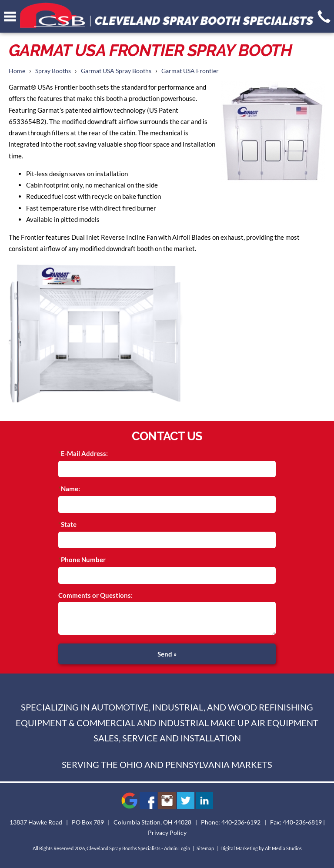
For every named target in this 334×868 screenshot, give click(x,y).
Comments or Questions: (95, 595)
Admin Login (177, 848)
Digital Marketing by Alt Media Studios (261, 848)
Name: (70, 489)
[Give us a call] (324, 17)
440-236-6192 (241, 822)
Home (17, 71)
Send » (167, 654)
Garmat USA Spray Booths (116, 71)
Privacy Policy (167, 833)
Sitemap (205, 848)
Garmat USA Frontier (190, 71)
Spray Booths (53, 71)
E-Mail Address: (84, 453)
